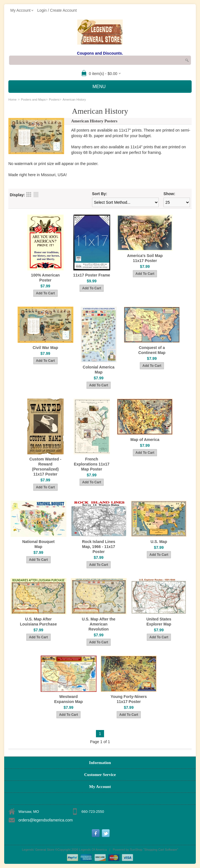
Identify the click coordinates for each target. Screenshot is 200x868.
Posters (54, 100)
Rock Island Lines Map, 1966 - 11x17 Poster (99, 547)
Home (12, 100)
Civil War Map (45, 348)
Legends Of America (93, 850)
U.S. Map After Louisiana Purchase (38, 622)
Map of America (145, 440)
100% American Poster (45, 278)
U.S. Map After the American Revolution (98, 624)
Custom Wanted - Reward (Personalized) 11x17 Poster (45, 467)
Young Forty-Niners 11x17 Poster (129, 699)
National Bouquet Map (38, 544)
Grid (29, 195)
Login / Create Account (57, 10)
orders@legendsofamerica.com (46, 820)
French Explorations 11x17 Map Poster (92, 464)
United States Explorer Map (159, 622)
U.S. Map (159, 542)
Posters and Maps (33, 100)
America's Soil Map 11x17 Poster (145, 258)
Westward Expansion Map (68, 699)
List (36, 195)
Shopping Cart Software (161, 850)
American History (74, 100)
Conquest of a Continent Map (152, 350)
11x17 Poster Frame (91, 275)
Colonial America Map (99, 370)
